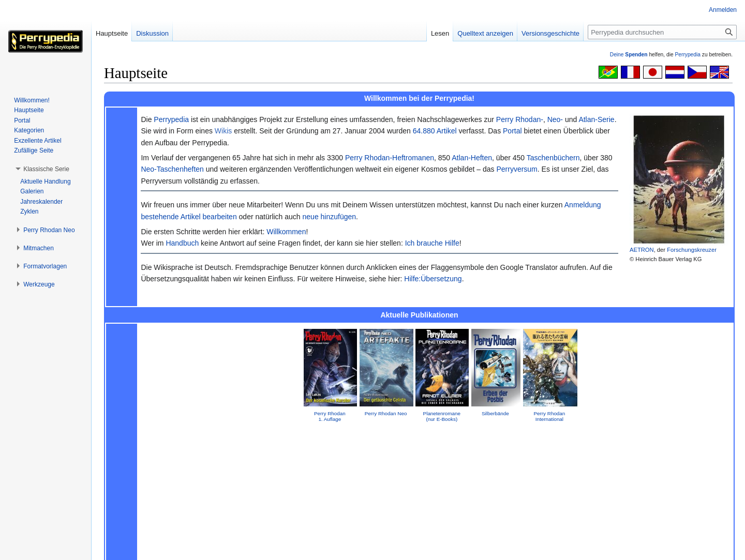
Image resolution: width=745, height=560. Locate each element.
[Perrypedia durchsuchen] (662, 32)
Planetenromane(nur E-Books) (442, 416)
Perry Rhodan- (520, 119)
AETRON (642, 250)
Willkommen (286, 232)
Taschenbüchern (553, 158)
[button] (46, 169)
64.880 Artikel (435, 131)
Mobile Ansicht (250, 547)
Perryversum (517, 169)
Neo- (555, 119)
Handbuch (182, 243)
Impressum (419, 444)
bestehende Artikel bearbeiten (189, 217)
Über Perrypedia (165, 547)
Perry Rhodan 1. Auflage (330, 416)
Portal (512, 131)
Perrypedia (688, 55)
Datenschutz (119, 547)
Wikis (223, 131)
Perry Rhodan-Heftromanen (390, 158)
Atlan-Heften (472, 158)
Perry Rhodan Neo (386, 413)
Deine (629, 55)
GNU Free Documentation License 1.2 (265, 531)
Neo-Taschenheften (172, 169)
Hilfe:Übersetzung (433, 279)
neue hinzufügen (330, 217)
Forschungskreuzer (692, 250)
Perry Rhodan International (549, 416)
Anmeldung (583, 205)
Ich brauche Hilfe (432, 243)
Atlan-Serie (596, 119)
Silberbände (495, 413)
